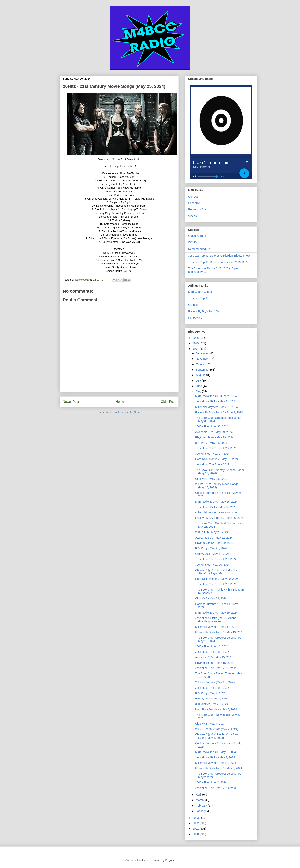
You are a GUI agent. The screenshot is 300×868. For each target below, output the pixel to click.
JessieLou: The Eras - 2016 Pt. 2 (215, 584)
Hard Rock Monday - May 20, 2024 (217, 579)
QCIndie (193, 305)
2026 (196, 338)
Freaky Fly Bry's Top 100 (203, 311)
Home (120, 402)
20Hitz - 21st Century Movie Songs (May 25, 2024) (217, 486)
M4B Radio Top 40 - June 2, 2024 (216, 396)
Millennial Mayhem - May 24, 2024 (216, 512)
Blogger (169, 860)
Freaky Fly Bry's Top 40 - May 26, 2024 (219, 518)
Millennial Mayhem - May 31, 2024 (216, 407)
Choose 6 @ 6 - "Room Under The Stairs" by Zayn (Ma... (216, 572)
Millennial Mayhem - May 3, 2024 (216, 763)
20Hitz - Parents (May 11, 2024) (215, 682)
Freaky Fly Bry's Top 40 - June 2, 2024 (219, 412)
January (201, 811)
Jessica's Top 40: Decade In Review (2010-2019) (218, 262)
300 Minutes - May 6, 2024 (212, 704)
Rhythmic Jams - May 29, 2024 (214, 437)
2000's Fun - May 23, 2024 (212, 532)
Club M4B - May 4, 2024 (210, 724)
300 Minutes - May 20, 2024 (212, 565)
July (199, 381)
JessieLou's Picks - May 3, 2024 (215, 757)
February (202, 806)
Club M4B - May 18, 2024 (211, 598)
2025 (196, 343)
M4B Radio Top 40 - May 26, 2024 (216, 502)
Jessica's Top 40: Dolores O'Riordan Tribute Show (219, 256)
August (200, 375)
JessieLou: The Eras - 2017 (212, 464)
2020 (196, 834)
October (201, 364)
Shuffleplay (195, 318)
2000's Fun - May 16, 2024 (212, 646)
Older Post (168, 402)
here (132, 166)
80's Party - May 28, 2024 (211, 443)
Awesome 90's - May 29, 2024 (214, 432)
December (203, 353)
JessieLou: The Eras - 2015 (212, 688)
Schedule (194, 203)
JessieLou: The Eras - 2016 (212, 652)
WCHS (192, 242)
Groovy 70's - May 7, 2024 (211, 698)
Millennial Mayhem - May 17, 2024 (216, 627)
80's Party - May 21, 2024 (211, 548)
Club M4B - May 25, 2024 (211, 479)
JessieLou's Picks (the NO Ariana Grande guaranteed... (216, 620)
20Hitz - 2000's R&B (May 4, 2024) (217, 729)
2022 (196, 823)
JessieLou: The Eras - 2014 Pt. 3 (215, 788)
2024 (196, 349)
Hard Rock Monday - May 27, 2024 (217, 459)
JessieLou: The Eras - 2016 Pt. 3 (215, 559)
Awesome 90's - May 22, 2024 (214, 538)
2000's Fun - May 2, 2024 (211, 782)
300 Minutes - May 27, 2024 (212, 454)
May (199, 391)
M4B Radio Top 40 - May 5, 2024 (215, 752)
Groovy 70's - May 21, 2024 (212, 554)
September (203, 370)
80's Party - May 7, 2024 (210, 693)
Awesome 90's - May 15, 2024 (214, 657)
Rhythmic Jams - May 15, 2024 (214, 663)
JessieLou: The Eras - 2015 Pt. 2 (215, 668)
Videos (192, 216)
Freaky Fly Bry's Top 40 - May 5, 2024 (219, 768)
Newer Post (71, 402)
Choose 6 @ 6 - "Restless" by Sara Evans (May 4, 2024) (217, 736)
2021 (196, 829)
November (203, 359)
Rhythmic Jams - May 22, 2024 (214, 543)
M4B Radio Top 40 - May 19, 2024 (216, 613)
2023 (196, 818)
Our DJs (193, 197)
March (200, 800)
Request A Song (198, 209)
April (199, 795)
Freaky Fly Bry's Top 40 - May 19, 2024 (219, 632)
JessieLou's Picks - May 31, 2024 (216, 401)
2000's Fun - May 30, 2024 (212, 426)
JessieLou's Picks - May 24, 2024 (216, 507)
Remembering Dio (199, 249)
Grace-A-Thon (197, 236)
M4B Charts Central (200, 292)
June (199, 386)
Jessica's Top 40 (198, 298)
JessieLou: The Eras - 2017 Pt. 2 (215, 448)
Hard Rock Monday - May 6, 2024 (216, 709)
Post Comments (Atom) (127, 412)
